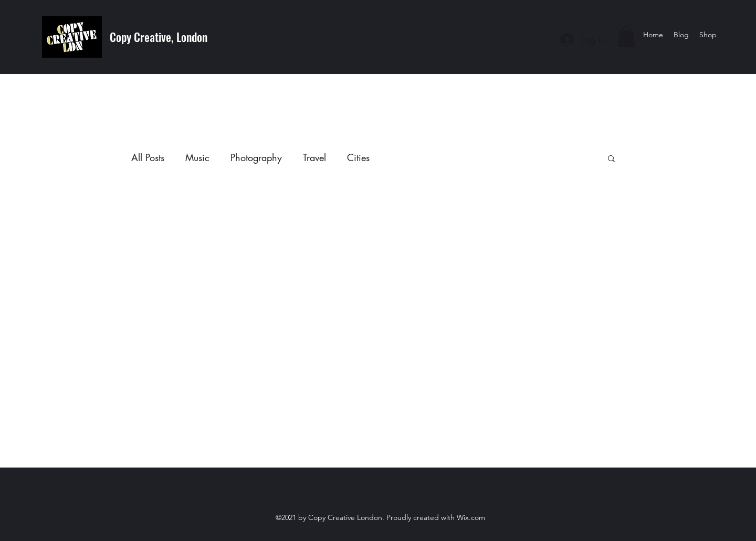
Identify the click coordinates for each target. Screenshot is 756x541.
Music (197, 157)
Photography (256, 157)
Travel (314, 157)
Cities (358, 157)
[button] (626, 36)
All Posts (148, 157)
